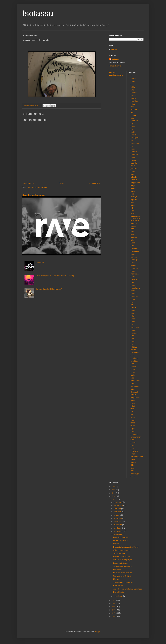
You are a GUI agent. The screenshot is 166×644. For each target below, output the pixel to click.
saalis (133, 375)
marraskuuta (119, 505)
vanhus (133, 462)
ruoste (133, 372)
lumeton (134, 243)
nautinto (134, 294)
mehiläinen (135, 274)
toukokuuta (118, 525)
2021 (114, 600)
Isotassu (38, 13)
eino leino (134, 101)
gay (132, 124)
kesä (132, 194)
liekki (132, 240)
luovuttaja (134, 260)
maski (133, 271)
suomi (133, 400)
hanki (133, 132)
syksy (133, 403)
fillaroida (134, 110)
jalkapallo (134, 169)
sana (132, 378)
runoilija (133, 367)
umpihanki (134, 451)
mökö (133, 291)
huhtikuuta (118, 528)
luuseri (133, 263)
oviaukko (134, 308)
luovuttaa (134, 257)
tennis (133, 423)
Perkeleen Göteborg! (121, 563)
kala (132, 174)
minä (132, 282)
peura (133, 319)
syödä (133, 406)
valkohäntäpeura (137, 457)
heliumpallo (135, 138)
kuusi (133, 229)
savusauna (135, 386)
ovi (132, 305)
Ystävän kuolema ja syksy (123, 560)
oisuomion (134, 296)
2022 (114, 499)
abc (132, 76)
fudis (132, 118)
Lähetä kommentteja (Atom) (37, 187)
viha (132, 471)
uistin (133, 445)
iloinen (133, 166)
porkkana (134, 333)
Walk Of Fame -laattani (122, 557)
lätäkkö (133, 265)
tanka (133, 417)
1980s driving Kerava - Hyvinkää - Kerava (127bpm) (55, 276)
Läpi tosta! (117, 579)
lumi (132, 246)
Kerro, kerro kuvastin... (122, 537)
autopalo (134, 93)
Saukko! (116, 544)
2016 (114, 616)
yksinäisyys (135, 474)
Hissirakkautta (118, 592)
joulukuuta (118, 502)
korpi (132, 211)
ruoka (133, 370)
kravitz (133, 214)
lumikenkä (134, 249)
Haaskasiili (40, 262)
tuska (133, 440)
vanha (133, 459)
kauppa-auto (135, 183)
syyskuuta (118, 512)
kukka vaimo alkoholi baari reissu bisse (136, 218)
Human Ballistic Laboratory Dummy (126, 547)
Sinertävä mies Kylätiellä (122, 576)
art (132, 84)
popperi (133, 330)
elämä (133, 104)
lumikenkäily (135, 251)
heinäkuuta (118, 518)
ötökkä (133, 476)
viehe (133, 468)
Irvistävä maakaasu (120, 541)
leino (132, 232)
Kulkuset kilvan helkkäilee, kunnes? (49, 289)
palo (132, 313)
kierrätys (134, 197)
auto (132, 90)
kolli (132, 208)
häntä (133, 157)
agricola (134, 79)
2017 (114, 613)
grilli (132, 129)
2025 (114, 490)
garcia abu (134, 121)
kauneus (134, 180)
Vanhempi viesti (94, 183)
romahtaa (134, 361)
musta (133, 285)
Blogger (98, 632)
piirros (133, 322)
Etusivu (61, 183)
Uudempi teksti (29, 183)
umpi (132, 448)
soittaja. (133, 395)
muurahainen (135, 288)
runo (132, 364)
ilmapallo (134, 163)
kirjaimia (134, 200)
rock (132, 355)
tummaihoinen (136, 437)
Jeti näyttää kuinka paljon (123, 566)
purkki (133, 341)
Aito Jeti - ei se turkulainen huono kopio (128, 589)
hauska (133, 135)
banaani (134, 96)
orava (133, 299)
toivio (133, 431)
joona (133, 171)
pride (132, 339)
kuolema (134, 223)
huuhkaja (134, 152)
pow (132, 336)
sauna (133, 384)
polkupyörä (135, 327)
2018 (114, 610)
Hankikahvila (118, 586)
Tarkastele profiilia (116, 66)
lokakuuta (117, 509)
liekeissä (134, 237)
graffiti (133, 126)
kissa (132, 202)
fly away (134, 115)
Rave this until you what (34, 195)
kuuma (133, 226)
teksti (133, 420)
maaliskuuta (118, 531)
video (133, 465)
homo (133, 149)
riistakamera (135, 353)
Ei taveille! (117, 570)
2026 (114, 486)
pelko (133, 316)
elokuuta (117, 515)
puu (132, 344)
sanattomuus (135, 381)
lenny (133, 234)
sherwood (134, 392)
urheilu (133, 454)
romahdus (134, 358)
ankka (133, 82)
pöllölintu (134, 347)
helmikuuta (118, 534)
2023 (114, 496)
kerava (133, 188)
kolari (133, 205)
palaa (133, 310)
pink (132, 325)
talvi (132, 414)
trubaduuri (134, 434)
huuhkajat (134, 155)
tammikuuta (118, 596)
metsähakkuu (136, 279)
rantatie (133, 350)
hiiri (132, 146)
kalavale (134, 177)
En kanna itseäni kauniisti (123, 573)
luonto (133, 254)
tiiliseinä (134, 426)
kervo (133, 191)
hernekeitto (135, 143)
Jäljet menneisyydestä (121, 550)
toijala (133, 429)
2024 (114, 493)
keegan (133, 186)
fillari (132, 107)
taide (132, 409)
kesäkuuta (118, 522)
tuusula (133, 443)
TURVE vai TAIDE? (120, 553)
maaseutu (134, 268)
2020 (114, 603)
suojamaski (135, 398)
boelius (133, 98)
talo (132, 412)
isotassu (115, 59)
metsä (133, 277)
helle (132, 141)
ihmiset (133, 160)
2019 (114, 607)
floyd (132, 112)
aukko (133, 87)
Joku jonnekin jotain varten (123, 582)
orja (132, 302)
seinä (133, 389)
